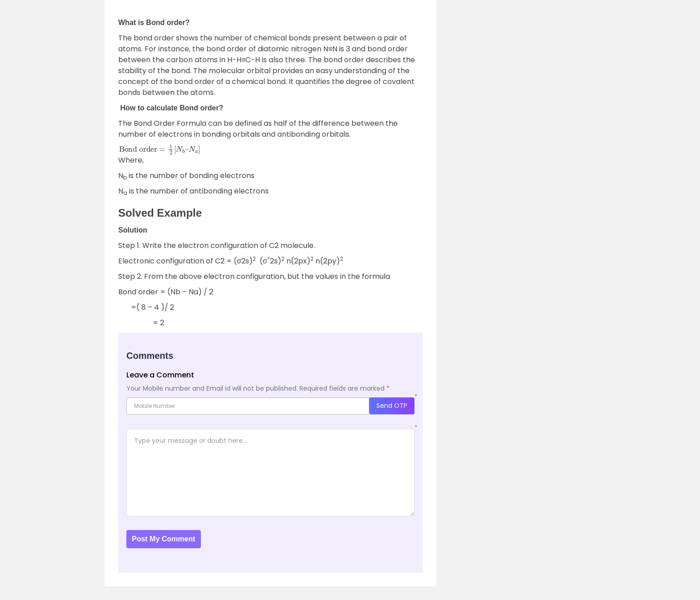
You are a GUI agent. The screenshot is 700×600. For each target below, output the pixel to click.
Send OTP (392, 406)
